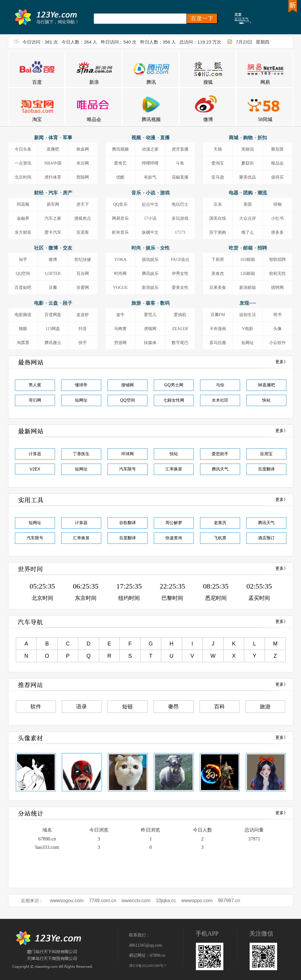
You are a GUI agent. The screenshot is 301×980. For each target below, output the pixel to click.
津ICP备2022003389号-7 (148, 966)
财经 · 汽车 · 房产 (53, 193)
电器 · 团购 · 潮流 (248, 193)
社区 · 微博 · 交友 (53, 248)
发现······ (248, 303)
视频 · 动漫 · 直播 (150, 138)
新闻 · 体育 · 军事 (53, 138)
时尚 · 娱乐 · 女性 (150, 248)
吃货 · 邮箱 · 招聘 (248, 248)
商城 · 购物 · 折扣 (248, 138)
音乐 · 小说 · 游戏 (150, 193)
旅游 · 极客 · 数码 (150, 303)
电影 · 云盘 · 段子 (53, 303)
